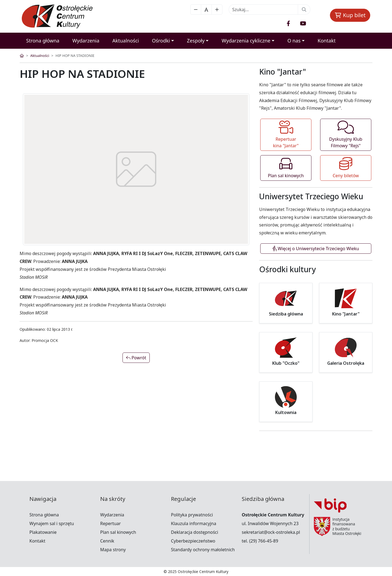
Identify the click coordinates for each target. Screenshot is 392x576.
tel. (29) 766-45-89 (260, 541)
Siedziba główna (286, 314)
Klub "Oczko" (286, 363)
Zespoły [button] (196, 41)
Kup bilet (350, 15)
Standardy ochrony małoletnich (203, 550)
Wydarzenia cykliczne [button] (246, 41)
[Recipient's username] (263, 10)
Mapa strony (113, 550)
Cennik (107, 541)
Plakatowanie (43, 532)
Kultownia (286, 413)
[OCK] (61, 16)
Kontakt (327, 41)
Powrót (136, 358)
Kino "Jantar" (346, 314)
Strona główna (43, 41)
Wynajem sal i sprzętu (52, 523)
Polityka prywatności (192, 515)
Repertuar (111, 523)
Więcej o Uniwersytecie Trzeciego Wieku (316, 249)
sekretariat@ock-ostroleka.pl (271, 532)
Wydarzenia (86, 41)
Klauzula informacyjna (194, 523)
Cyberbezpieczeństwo (193, 541)
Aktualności (126, 41)
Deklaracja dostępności (195, 532)
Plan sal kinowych (118, 532)
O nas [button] (294, 41)
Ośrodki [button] (161, 41)
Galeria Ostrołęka (346, 363)
